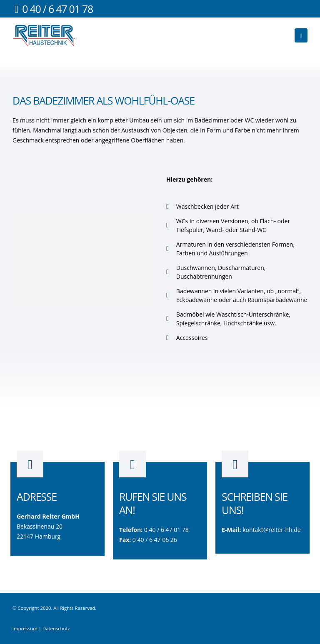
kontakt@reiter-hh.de (272, 530)
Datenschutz (56, 628)
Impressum (25, 628)
